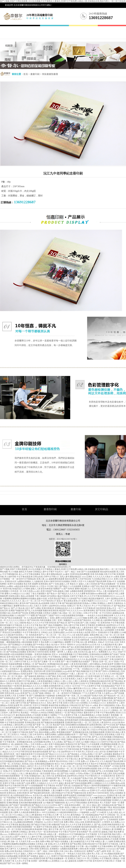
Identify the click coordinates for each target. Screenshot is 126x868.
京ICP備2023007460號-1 (67, 539)
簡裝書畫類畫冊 (50, 74)
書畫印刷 (35, 74)
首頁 (26, 74)
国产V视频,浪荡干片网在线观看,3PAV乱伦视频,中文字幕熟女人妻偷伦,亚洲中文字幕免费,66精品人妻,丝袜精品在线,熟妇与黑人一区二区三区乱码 (63, 1)
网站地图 (4, 572)
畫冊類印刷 (50, 509)
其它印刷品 (102, 509)
